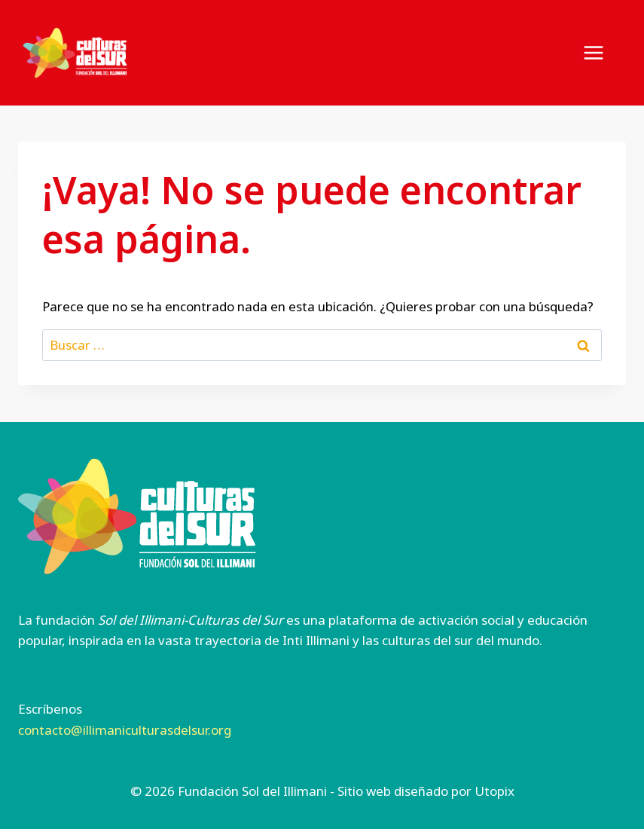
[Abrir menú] (601, 52)
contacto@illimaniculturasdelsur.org (125, 730)
